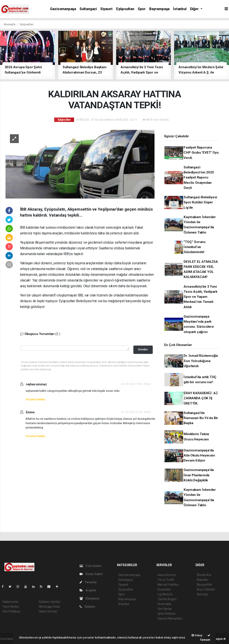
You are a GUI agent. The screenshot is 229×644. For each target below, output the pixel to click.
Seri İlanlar (165, 609)
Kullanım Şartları (50, 602)
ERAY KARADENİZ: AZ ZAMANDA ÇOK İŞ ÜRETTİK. (201, 398)
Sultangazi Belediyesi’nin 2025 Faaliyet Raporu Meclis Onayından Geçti (199, 178)
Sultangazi (88, 9)
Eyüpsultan (125, 9)
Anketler (203, 580)
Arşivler (88, 590)
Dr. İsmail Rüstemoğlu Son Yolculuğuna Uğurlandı (201, 361)
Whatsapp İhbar (49, 607)
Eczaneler (164, 589)
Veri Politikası (11, 611)
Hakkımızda (10, 602)
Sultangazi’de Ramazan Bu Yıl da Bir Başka (201, 418)
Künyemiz (90, 598)
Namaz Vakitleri (168, 585)
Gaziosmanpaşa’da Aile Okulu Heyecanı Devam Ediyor (199, 455)
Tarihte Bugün (167, 599)
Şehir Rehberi (167, 614)
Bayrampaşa (159, 9)
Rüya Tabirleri (206, 589)
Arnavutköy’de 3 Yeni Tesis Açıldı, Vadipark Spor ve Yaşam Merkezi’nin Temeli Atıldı (200, 297)
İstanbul (180, 9)
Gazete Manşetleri (170, 618)
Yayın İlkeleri (11, 607)
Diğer (195, 9)
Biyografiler (205, 585)
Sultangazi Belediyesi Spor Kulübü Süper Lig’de (200, 202)
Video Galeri (91, 574)
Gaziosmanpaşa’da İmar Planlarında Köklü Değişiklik (199, 475)
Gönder (143, 349)
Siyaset (106, 9)
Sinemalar (165, 604)
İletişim (87, 607)
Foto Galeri (91, 566)
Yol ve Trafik (166, 580)
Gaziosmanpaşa (63, 9)
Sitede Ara (204, 575)
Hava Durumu (167, 575)
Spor (142, 9)
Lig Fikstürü (165, 594)
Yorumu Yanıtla (35, 399)
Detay (197, 635)
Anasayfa (10, 24)
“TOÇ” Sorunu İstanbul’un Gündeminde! (195, 247)
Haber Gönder (48, 611)
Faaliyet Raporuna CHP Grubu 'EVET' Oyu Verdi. (201, 153)
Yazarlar (88, 582)
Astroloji (202, 594)
